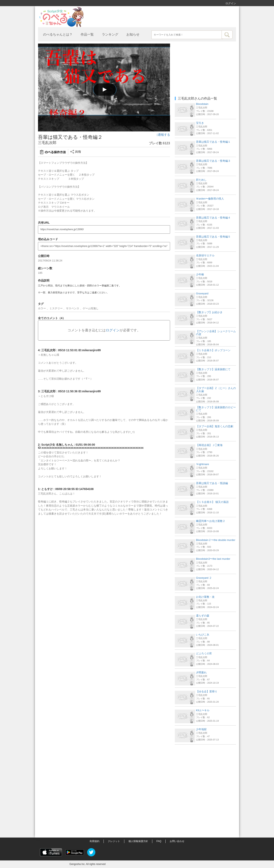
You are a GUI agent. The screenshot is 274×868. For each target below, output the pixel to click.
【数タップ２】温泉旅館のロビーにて (216, 409)
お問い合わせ (177, 841)
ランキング (110, 34)
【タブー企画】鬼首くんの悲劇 (215, 426)
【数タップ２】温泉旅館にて (213, 369)
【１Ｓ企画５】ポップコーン (213, 350)
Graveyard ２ (204, 578)
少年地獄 (201, 729)
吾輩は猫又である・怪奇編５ (213, 237)
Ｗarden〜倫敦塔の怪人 (210, 199)
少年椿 (200, 274)
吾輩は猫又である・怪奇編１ (213, 142)
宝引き (200, 123)
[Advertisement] (205, 772)
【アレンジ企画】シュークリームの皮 (216, 333)
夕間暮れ (201, 672)
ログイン (231, 3)
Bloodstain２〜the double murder (216, 540)
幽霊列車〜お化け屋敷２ (211, 521)
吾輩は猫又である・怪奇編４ (213, 218)
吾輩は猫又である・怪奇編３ (213, 161)
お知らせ (133, 34)
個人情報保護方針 (138, 841)
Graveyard (202, 293)
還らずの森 (203, 616)
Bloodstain (202, 104)
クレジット (114, 841)
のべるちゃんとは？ (58, 34)
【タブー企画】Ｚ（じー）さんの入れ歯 (216, 390)
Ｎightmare (203, 464)
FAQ (159, 841)
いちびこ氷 (203, 635)
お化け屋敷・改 (205, 597)
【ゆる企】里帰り (207, 691)
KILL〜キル (203, 710)
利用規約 (95, 841)
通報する (163, 135)
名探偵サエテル (205, 255)
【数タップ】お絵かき (209, 312)
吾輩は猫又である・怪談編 (212, 483)
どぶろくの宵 (204, 653)
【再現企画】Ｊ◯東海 (209, 445)
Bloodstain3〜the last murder (213, 559)
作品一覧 (87, 34)
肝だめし (201, 180)
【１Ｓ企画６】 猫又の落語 (212, 502)
